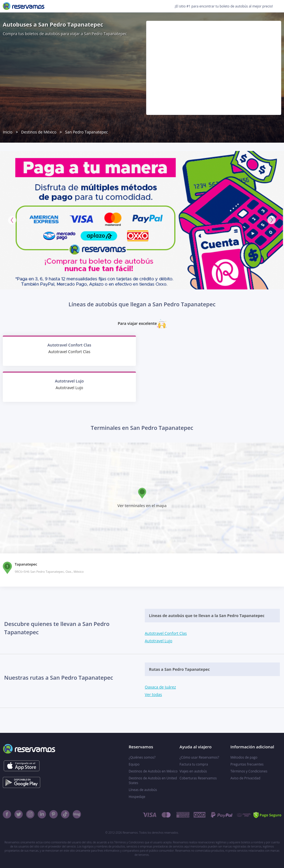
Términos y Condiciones (249, 771)
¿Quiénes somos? (142, 757)
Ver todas (153, 694)
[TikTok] (65, 814)
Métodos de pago (244, 757)
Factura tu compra (194, 764)
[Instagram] (30, 814)
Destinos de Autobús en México (153, 771)
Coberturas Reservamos (198, 778)
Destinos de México (39, 132)
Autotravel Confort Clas (166, 633)
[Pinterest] (54, 814)
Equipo (134, 764)
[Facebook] (7, 814)
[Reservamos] (24, 6)
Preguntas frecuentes (247, 764)
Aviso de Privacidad (245, 778)
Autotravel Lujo (159, 641)
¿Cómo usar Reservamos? (199, 757)
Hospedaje (137, 797)
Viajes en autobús (193, 771)
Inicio (8, 132)
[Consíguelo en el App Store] (21, 766)
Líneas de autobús (143, 790)
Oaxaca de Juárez (160, 687)
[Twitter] (19, 814)
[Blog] (77, 814)
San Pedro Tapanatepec (87, 132)
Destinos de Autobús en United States (153, 780)
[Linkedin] (42, 814)
